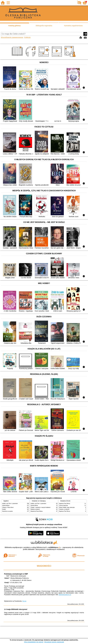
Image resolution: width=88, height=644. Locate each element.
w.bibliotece (54, 547)
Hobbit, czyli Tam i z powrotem (10, 504)
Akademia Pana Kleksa (37, 511)
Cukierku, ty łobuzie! (64, 509)
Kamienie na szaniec (8, 511)
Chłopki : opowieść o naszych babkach (41, 507)
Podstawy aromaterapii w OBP (16, 574)
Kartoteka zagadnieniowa (73, 26)
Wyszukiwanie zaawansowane (12, 37)
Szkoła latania (6, 505)
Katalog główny (14, 26)
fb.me (24, 601)
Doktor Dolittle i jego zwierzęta (67, 507)
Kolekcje (27, 37)
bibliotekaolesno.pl (65, 595)
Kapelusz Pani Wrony (65, 504)
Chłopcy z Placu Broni (8, 507)
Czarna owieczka (63, 505)
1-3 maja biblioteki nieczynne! (16, 609)
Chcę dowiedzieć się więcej (34, 642)
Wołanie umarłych (35, 509)
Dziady (4, 509)
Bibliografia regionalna (44, 26)
